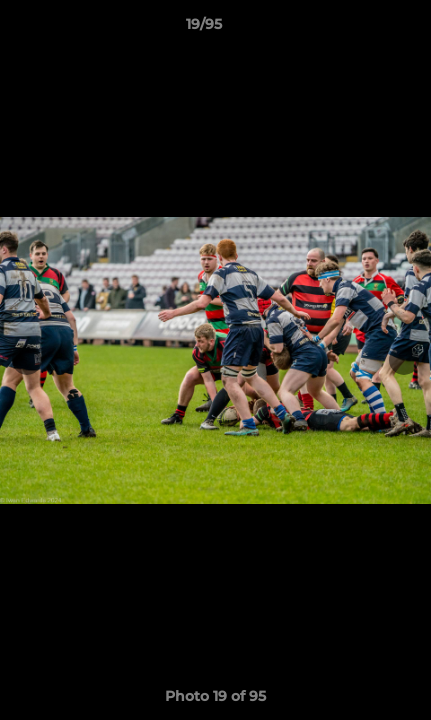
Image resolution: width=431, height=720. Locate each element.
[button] (359, 29)
